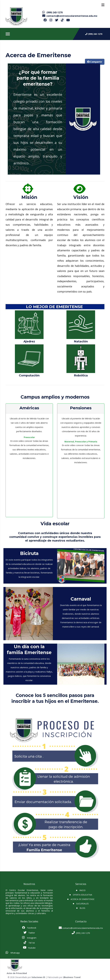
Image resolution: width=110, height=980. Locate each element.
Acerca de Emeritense (82, 899)
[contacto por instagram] (51, 20)
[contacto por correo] (70, 16)
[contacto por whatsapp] (52, 12)
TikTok (29, 943)
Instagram (29, 938)
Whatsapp (13, 953)
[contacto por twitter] (57, 20)
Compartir (95, 62)
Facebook (29, 928)
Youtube (29, 948)
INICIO (82, 890)
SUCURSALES (82, 904)
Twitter (29, 933)
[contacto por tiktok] (62, 20)
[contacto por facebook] (45, 20)
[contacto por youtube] (68, 20)
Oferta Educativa (82, 895)
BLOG (82, 908)
